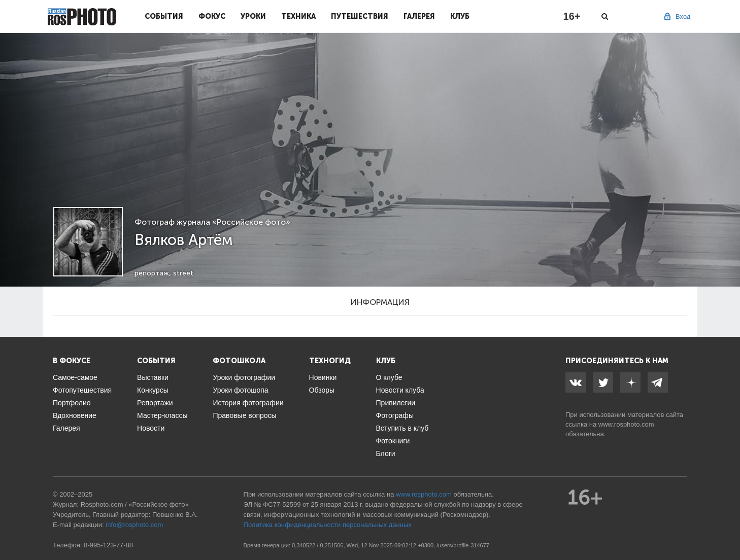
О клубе (389, 377)
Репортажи (155, 403)
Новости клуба (400, 390)
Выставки (153, 377)
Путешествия (360, 16)
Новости (151, 428)
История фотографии (248, 403)
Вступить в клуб (402, 428)
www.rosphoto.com (626, 424)
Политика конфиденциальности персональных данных (328, 525)
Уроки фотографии (244, 377)
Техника (298, 16)
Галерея (419, 16)
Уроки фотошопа (240, 390)
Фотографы (395, 415)
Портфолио (72, 403)
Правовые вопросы (244, 415)
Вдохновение (75, 415)
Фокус (212, 16)
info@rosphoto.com (134, 525)
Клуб (460, 16)
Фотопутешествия (82, 390)
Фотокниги (393, 441)
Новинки (323, 377)
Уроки (253, 16)
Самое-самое (75, 377)
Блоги (386, 453)
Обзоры (322, 390)
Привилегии (396, 403)
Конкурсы (153, 390)
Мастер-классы (162, 415)
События (164, 16)
